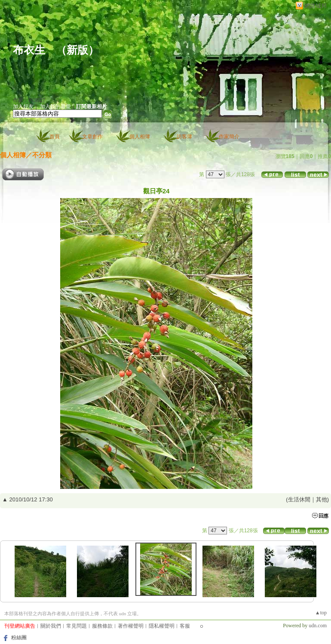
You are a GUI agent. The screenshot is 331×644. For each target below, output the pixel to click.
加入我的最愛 (55, 107)
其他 (322, 499)
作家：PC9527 (29, 100)
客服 (185, 626)
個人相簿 (140, 137)
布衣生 (29, 50)
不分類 (42, 155)
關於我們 (51, 626)
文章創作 (92, 137)
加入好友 (23, 107)
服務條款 (102, 626)
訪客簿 (184, 137)
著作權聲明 (131, 626)
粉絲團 (19, 638)
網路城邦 (316, 6)
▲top (321, 613)
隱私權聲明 (162, 626)
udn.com (318, 626)
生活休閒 (299, 499)
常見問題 (77, 626)
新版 (77, 50)
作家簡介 (229, 137)
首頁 (55, 137)
